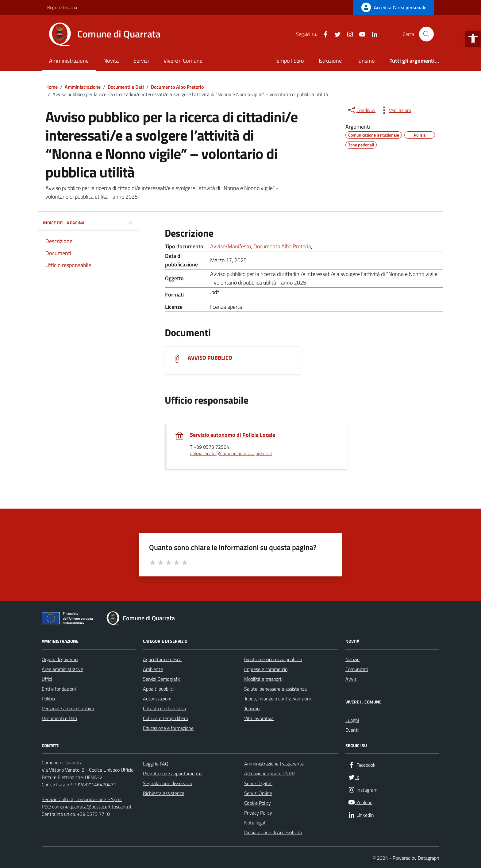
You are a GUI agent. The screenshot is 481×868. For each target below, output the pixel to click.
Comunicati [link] (357, 669)
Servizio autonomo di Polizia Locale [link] (233, 435)
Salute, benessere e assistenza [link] (275, 689)
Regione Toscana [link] (62, 7)
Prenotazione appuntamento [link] (172, 773)
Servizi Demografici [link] (162, 679)
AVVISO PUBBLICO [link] (210, 358)
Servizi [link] (141, 61)
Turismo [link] (366, 61)
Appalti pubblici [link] (158, 689)
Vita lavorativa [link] (259, 718)
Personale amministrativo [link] (68, 708)
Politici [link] (48, 699)
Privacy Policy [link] (258, 813)
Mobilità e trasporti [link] (263, 679)
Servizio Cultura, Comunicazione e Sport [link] (82, 799)
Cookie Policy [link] (258, 803)
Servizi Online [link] (258, 793)
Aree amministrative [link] (62, 669)
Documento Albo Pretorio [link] (282, 246)
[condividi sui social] (361, 110)
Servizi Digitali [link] (258, 783)
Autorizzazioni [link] (157, 699)
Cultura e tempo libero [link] (165, 718)
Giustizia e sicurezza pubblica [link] (273, 659)
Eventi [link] (352, 730)
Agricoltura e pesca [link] (162, 659)
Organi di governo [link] (60, 659)
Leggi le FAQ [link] (156, 764)
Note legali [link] (255, 823)
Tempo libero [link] (289, 61)
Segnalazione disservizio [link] (167, 783)
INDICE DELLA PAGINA (89, 223)
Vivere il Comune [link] (183, 61)
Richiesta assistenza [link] (164, 793)
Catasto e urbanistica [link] (164, 708)
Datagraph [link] (429, 858)
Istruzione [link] (330, 61)
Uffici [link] (47, 679)
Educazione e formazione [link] (168, 728)
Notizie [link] (352, 659)
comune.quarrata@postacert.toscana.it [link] (92, 807)
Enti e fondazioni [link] (59, 689)
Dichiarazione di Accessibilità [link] (273, 832)
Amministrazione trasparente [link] (274, 764)
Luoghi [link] (352, 720)
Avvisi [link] (351, 679)
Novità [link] (111, 61)
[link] (473, 39)
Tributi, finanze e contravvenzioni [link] (277, 699)
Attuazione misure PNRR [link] (269, 773)
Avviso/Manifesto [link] (231, 246)
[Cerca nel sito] (426, 34)
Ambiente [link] (153, 669)
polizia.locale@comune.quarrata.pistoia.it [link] (231, 454)
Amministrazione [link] (69, 61)
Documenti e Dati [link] (59, 718)
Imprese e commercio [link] (266, 669)
